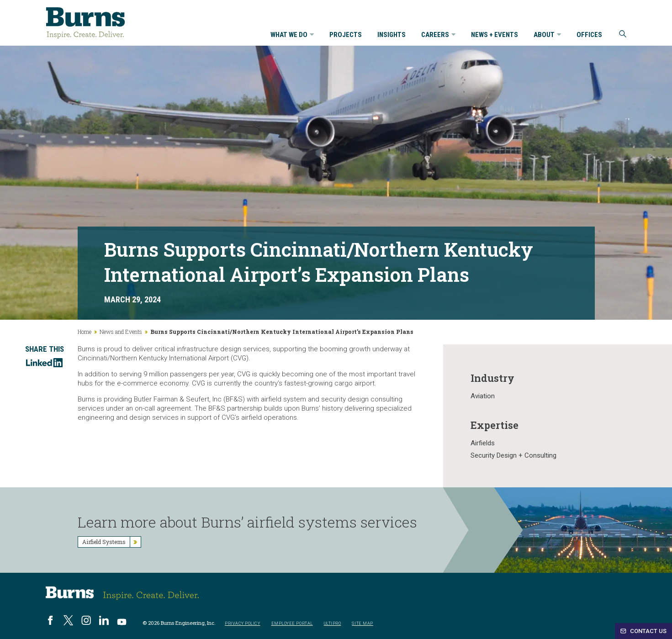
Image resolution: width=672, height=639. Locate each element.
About (547, 35)
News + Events (495, 35)
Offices (589, 35)
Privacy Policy (243, 624)
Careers (438, 35)
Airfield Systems (111, 542)
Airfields (483, 443)
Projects (346, 35)
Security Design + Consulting (513, 455)
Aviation (483, 396)
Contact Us (643, 631)
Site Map (362, 624)
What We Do (292, 35)
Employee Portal (292, 624)
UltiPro (333, 624)
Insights (392, 35)
